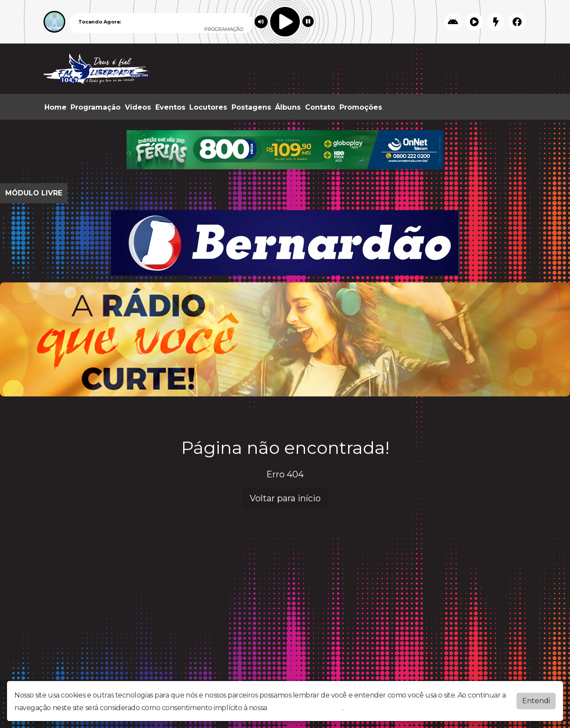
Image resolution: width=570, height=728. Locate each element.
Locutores (208, 107)
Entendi (536, 701)
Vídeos (138, 107)
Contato (320, 107)
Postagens (251, 107)
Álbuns (288, 107)
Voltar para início (285, 498)
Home (55, 107)
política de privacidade (305, 708)
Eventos (170, 107)
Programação (96, 107)
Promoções (361, 107)
